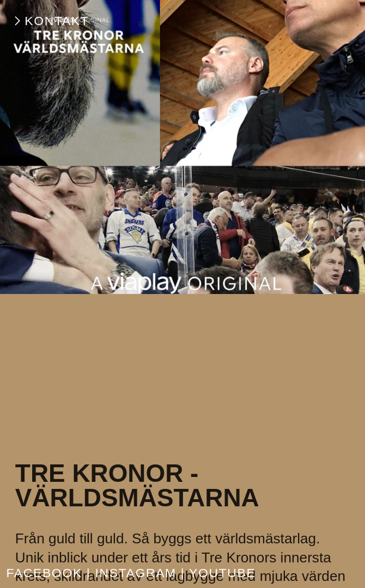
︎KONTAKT (50, 21)
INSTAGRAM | (140, 573)
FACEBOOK (44, 573)
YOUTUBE (222, 573)
